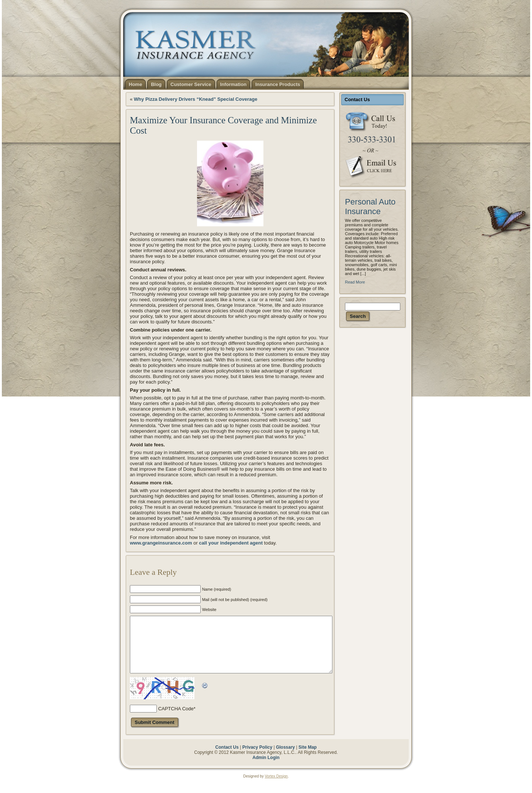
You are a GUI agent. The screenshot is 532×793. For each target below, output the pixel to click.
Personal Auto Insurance (370, 207)
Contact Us (227, 758)
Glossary (285, 758)
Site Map (308, 758)
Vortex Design (276, 787)
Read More (355, 282)
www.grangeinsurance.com (161, 543)
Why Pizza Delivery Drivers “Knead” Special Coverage (196, 99)
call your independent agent (231, 543)
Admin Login (266, 769)
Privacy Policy (257, 758)
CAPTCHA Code (176, 720)
